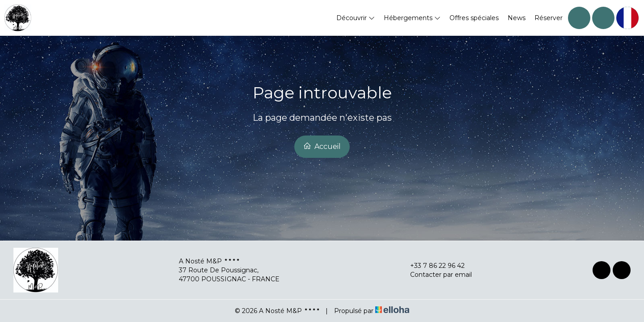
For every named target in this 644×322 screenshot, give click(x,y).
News (517, 18)
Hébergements (412, 18)
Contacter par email (436, 275)
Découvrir (356, 18)
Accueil (322, 146)
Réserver (549, 18)
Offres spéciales (474, 18)
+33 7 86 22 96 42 (432, 266)
